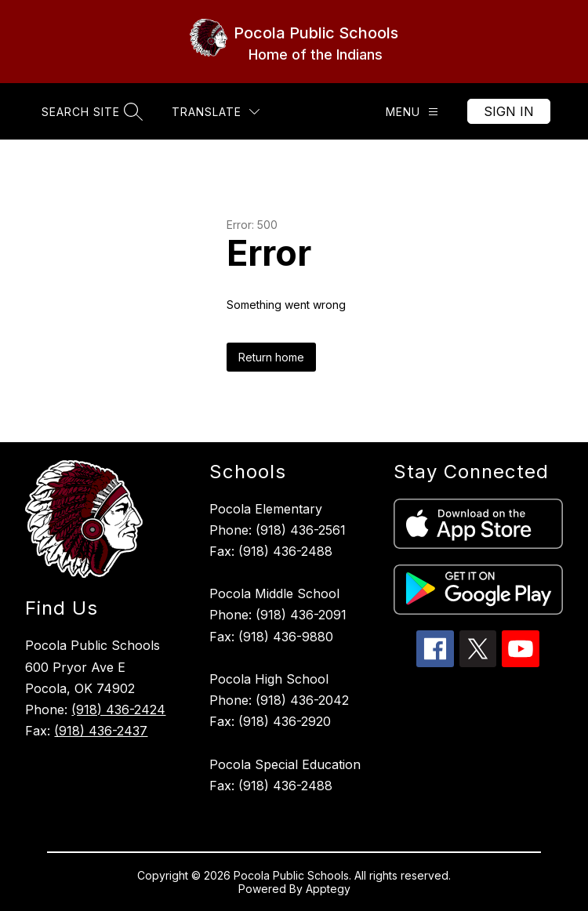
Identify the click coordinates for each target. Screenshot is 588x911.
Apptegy (328, 889)
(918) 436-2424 (118, 710)
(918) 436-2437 (101, 731)
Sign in (509, 111)
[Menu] (412, 112)
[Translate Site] (216, 112)
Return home (271, 357)
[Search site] (90, 112)
